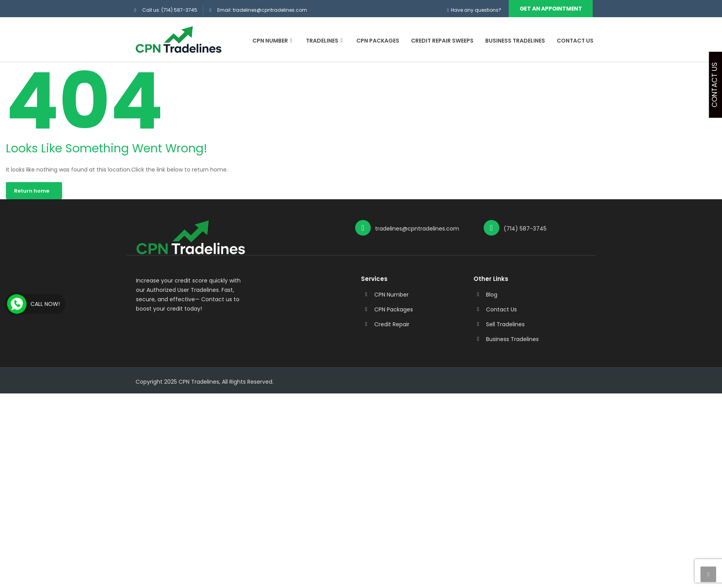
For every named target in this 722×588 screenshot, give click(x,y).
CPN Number (273, 41)
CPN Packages (378, 41)
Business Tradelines (515, 41)
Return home (32, 190)
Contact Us (575, 41)
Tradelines (325, 41)
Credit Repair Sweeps (442, 41)
